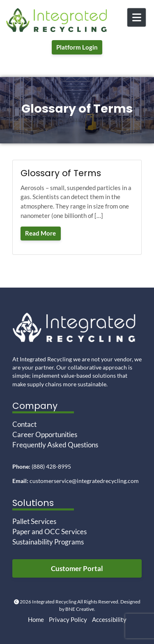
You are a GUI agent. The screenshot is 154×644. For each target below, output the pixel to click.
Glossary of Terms (61, 173)
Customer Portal (77, 568)
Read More (40, 233)
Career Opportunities (45, 435)
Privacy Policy (68, 619)
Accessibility (109, 619)
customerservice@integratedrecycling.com (84, 481)
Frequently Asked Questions (55, 445)
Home (36, 619)
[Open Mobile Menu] (137, 17)
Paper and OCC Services (49, 532)
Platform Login (77, 47)
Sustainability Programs (48, 542)
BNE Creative (80, 609)
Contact (24, 424)
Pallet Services (34, 522)
